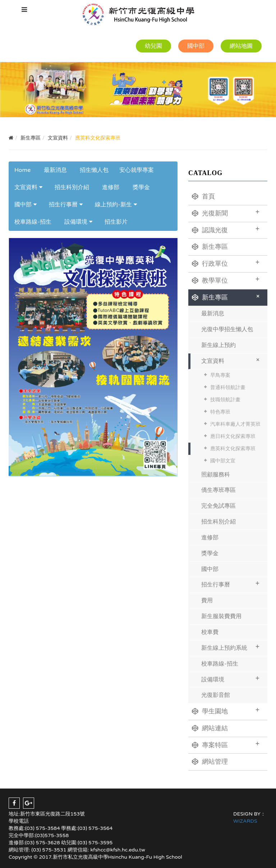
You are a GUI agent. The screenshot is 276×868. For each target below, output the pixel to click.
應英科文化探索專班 (233, 449)
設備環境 (76, 222)
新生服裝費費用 (221, 616)
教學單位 (226, 280)
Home (22, 170)
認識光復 (226, 229)
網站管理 (210, 762)
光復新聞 (226, 213)
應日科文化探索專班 (233, 436)
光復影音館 (216, 695)
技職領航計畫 (225, 400)
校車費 (210, 632)
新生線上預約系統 (230, 647)
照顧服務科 (216, 475)
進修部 (111, 187)
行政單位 (226, 263)
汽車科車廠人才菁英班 (235, 424)
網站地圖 (241, 46)
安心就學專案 (137, 170)
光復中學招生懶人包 (227, 329)
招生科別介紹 (72, 187)
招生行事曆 (63, 205)
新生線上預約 (218, 345)
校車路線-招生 (33, 222)
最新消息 (55, 170)
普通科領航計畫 (228, 387)
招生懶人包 (94, 170)
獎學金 (141, 187)
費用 (207, 600)
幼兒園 (153, 46)
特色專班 (220, 412)
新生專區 (210, 247)
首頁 (203, 196)
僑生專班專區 (218, 490)
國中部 (196, 46)
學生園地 (226, 711)
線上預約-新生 (113, 205)
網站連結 (210, 728)
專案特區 (226, 744)
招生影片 (116, 222)
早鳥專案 (220, 375)
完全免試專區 (218, 506)
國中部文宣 (223, 461)
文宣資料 (26, 187)
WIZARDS (245, 821)
